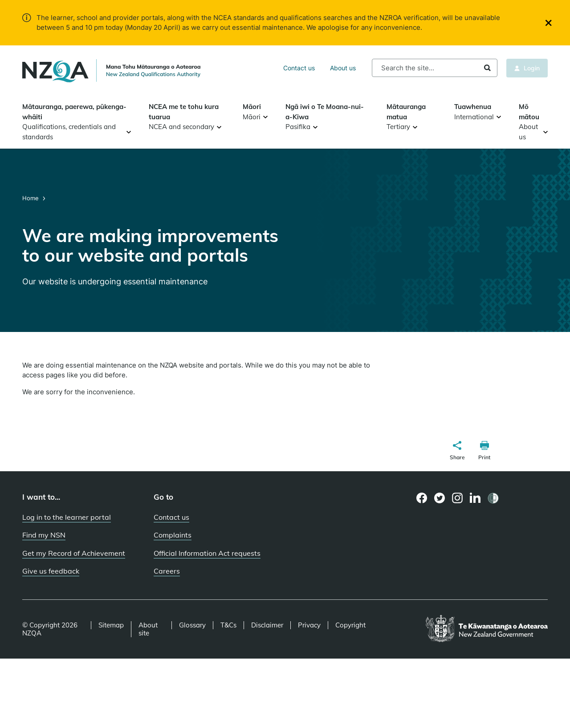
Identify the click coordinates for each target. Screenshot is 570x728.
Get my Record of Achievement (74, 553)
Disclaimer (267, 625)
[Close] (548, 23)
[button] (457, 452)
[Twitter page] (440, 498)
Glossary (192, 625)
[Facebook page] (422, 498)
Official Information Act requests (207, 553)
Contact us (299, 68)
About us (343, 68)
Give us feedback (51, 571)
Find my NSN (44, 535)
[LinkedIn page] (475, 498)
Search (487, 68)
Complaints (173, 535)
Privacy (309, 625)
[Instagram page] (458, 498)
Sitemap (111, 625)
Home (31, 198)
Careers (167, 571)
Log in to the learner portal (67, 517)
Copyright (350, 625)
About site (148, 629)
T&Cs (228, 625)
